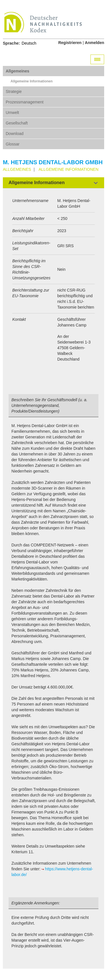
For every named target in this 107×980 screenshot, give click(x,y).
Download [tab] (15, 134)
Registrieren (70, 43)
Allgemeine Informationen (32, 81)
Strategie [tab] (14, 91)
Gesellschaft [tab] (17, 123)
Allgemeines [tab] (17, 71)
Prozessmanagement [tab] (25, 102)
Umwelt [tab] (12, 113)
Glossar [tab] (13, 144)
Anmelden (94, 43)
